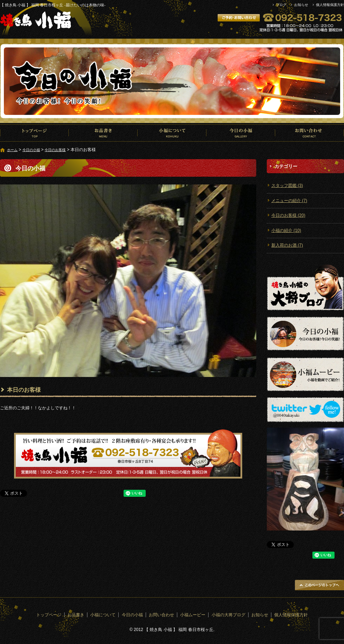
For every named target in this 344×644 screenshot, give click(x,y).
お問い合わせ (310, 133)
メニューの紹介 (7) (289, 201)
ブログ (281, 5)
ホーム (12, 150)
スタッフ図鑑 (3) (287, 186)
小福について (172, 133)
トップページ (34, 133)
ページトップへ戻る (319, 585)
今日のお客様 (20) (288, 215)
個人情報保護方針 (330, 5)
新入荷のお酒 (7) (287, 245)
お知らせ (301, 5)
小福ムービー (193, 615)
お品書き (103, 133)
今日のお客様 (55, 150)
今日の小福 (241, 133)
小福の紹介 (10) (286, 230)
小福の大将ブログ (229, 615)
